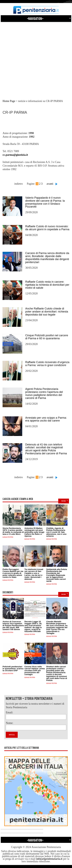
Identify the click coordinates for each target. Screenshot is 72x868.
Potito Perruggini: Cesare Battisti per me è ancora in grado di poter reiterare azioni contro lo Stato (13, 573)
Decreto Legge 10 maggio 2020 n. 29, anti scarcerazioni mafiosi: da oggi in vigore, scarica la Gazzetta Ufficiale (33, 626)
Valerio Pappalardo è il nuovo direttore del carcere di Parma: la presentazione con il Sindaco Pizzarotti (45, 202)
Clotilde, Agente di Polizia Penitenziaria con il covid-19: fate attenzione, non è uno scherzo (56, 532)
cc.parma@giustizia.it (15, 155)
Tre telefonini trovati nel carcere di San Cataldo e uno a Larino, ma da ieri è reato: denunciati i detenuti (34, 574)
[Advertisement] (36, 58)
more (64, 501)
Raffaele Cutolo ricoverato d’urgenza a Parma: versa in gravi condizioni (47, 364)
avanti (50, 184)
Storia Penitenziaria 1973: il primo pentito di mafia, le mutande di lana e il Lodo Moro (13, 531)
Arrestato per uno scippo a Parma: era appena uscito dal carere (46, 419)
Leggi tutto (8, 537)
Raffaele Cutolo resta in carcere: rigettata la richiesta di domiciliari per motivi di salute (47, 285)
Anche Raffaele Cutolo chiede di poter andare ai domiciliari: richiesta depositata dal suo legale (47, 312)
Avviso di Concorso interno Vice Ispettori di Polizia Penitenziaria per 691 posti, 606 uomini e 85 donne (13, 625)
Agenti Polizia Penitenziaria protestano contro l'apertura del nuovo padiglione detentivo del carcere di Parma (44, 393)
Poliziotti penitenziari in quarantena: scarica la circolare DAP (13, 669)
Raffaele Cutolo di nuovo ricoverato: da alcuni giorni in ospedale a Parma (47, 228)
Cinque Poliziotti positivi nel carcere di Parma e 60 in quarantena (47, 337)
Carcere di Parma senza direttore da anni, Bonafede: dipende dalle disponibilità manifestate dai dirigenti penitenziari (47, 258)
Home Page (9, 101)
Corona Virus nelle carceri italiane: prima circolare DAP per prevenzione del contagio (34, 671)
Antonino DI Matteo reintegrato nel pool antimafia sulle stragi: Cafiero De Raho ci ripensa (34, 532)
